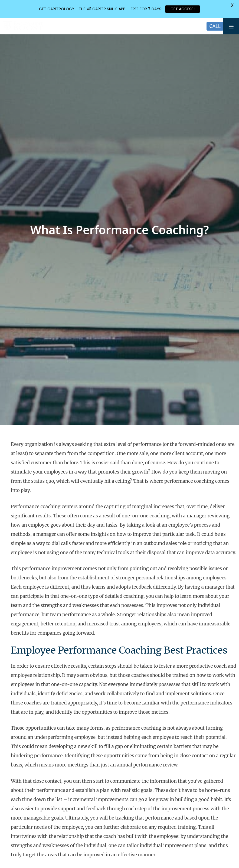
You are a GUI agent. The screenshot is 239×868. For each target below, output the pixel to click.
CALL (215, 26)
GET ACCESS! (183, 9)
